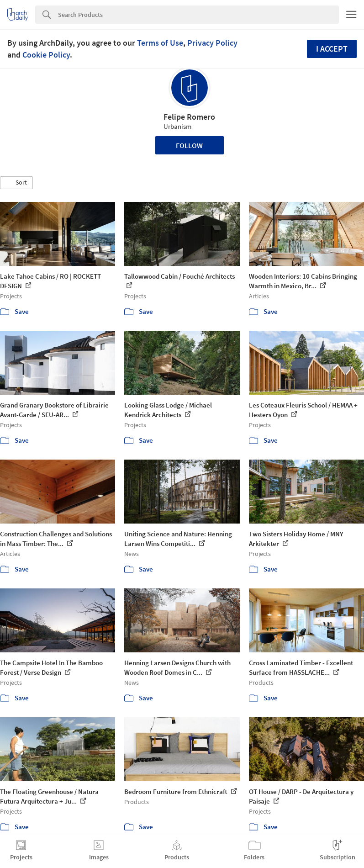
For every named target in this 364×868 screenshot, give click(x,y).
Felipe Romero (189, 117)
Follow (189, 145)
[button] (16, 183)
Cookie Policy (46, 55)
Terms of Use (160, 43)
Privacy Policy (212, 43)
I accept (332, 49)
